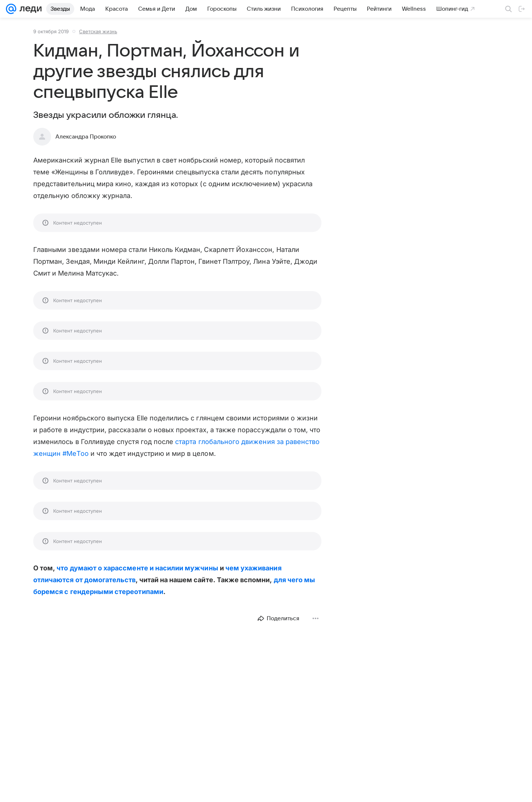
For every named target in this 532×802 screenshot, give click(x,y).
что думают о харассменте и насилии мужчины (137, 568)
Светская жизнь (98, 31)
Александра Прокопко (86, 137)
